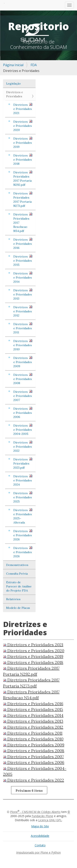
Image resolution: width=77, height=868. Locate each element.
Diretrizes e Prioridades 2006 (23, 413)
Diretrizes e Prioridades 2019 (23, 143)
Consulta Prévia (17, 574)
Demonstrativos (17, 565)
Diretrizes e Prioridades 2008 (23, 379)
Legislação (13, 84)
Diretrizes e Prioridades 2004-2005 (23, 430)
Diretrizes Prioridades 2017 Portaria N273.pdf (23, 199)
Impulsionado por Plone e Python (38, 852)
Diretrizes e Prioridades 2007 (23, 396)
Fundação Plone (42, 816)
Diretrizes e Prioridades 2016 (23, 244)
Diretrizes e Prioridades (15, 94)
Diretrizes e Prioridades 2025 (23, 497)
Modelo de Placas (18, 608)
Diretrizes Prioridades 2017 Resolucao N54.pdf (23, 223)
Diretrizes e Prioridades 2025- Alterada (23, 516)
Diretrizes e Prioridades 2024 (23, 480)
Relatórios (13, 599)
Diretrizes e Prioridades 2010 (23, 345)
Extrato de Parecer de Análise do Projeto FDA (19, 586)
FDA (34, 65)
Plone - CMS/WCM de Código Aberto (35, 812)
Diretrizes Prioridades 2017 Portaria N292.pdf (23, 178)
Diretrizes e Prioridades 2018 (23, 159)
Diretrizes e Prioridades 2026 (23, 535)
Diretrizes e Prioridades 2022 (23, 446)
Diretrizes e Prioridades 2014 (23, 277)
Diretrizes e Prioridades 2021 (23, 109)
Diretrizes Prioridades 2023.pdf (23, 463)
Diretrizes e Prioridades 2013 (23, 294)
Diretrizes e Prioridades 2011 (23, 328)
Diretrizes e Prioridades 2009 (23, 362)
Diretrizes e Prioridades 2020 (23, 126)
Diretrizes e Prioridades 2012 (23, 311)
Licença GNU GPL (50, 820)
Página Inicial (13, 65)
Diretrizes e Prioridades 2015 (23, 261)
